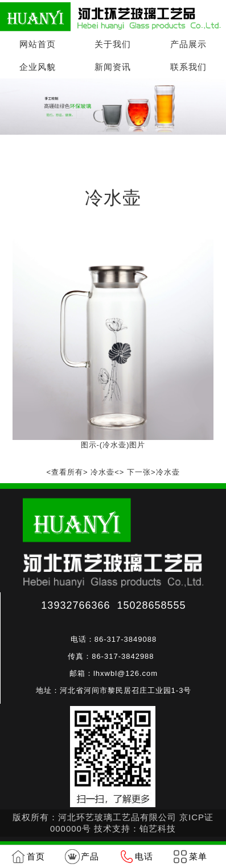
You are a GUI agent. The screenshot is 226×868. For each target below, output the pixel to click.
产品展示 (188, 44)
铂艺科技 (158, 828)
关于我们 (113, 44)
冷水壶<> (107, 472)
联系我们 (188, 67)
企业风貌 (38, 67)
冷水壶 (136, 151)
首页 (64, 151)
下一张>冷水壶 (153, 472)
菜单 (198, 856)
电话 (144, 856)
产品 (90, 856)
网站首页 (38, 44)
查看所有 (67, 472)
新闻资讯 (113, 67)
